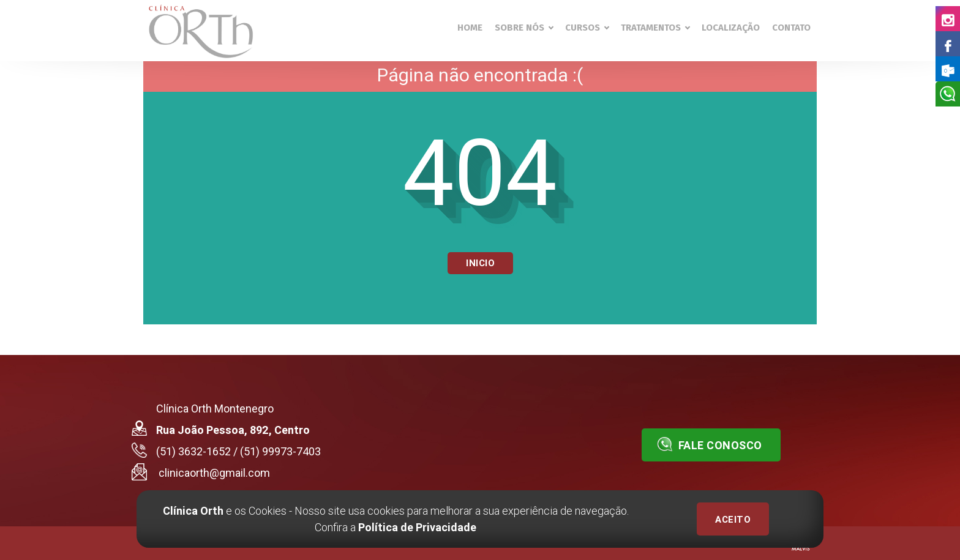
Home (470, 28)
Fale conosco (710, 444)
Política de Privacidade (417, 527)
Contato (791, 28)
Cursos (587, 28)
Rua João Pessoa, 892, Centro (233, 430)
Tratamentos (655, 28)
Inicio (480, 263)
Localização (731, 28)
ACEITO (733, 520)
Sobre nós (524, 28)
